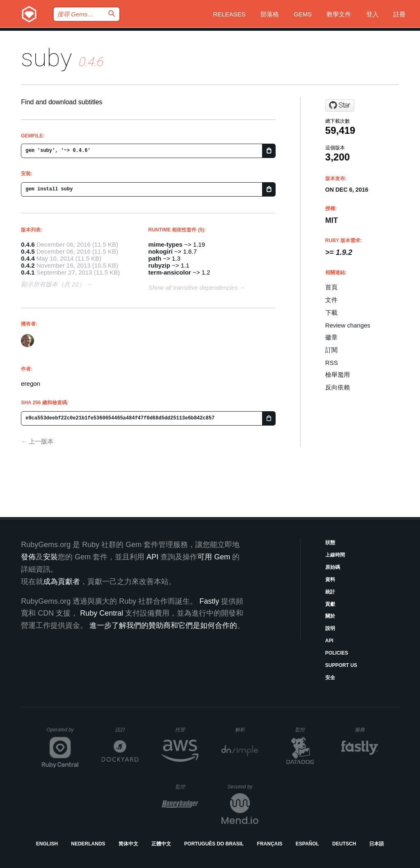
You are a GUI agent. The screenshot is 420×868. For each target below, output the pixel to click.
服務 (366, 729)
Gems (303, 14)
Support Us (341, 665)
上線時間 (335, 555)
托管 (186, 729)
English (47, 844)
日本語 (377, 844)
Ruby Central (102, 613)
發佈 (28, 557)
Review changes (348, 325)
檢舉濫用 (338, 374)
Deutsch (344, 844)
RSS (332, 363)
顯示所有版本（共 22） (53, 284)
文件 (331, 300)
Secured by (243, 787)
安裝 (50, 557)
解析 (247, 729)
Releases (229, 14)
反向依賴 (338, 387)
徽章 (331, 337)
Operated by (63, 733)
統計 (330, 592)
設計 (127, 729)
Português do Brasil (214, 844)
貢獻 (330, 604)
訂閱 (331, 350)
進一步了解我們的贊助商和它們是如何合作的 (163, 625)
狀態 (330, 543)
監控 (307, 729)
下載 (331, 313)
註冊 (399, 14)
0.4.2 (28, 265)
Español (307, 844)
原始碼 (333, 567)
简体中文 (128, 844)
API (329, 641)
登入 (372, 14)
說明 (330, 628)
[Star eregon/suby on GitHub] (340, 105)
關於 (330, 616)
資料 (330, 579)
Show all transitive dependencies (193, 287)
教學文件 (339, 14)
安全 (330, 678)
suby (47, 58)
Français (270, 844)
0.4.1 (28, 272)
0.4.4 (28, 258)
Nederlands (88, 844)
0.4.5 (28, 251)
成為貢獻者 (62, 582)
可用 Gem (214, 557)
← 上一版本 (37, 441)
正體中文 (161, 844)
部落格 (270, 14)
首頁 (331, 287)
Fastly (209, 601)
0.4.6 (28, 244)
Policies (337, 653)
